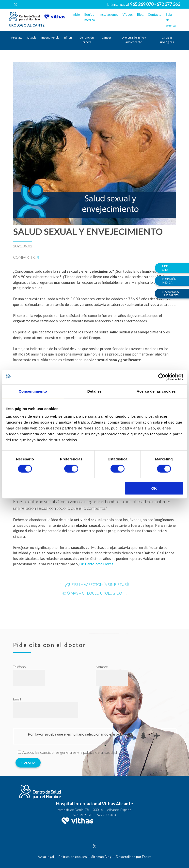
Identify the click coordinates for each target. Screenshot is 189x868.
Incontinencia (50, 37)
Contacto (155, 14)
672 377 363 (106, 815)
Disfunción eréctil (87, 40)
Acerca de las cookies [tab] (156, 391)
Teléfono (19, 667)
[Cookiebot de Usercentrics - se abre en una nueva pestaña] (162, 377)
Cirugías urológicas (167, 40)
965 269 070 (83, 815)
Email (17, 699)
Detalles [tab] (94, 391)
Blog (140, 14)
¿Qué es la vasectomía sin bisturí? (97, 584)
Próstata (17, 37)
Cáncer (106, 37)
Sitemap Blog (101, 857)
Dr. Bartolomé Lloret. (97, 564)
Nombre (102, 667)
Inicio (76, 14)
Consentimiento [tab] (33, 391)
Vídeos (128, 14)
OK (154, 488)
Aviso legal (46, 857)
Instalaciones (109, 14)
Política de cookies (73, 857)
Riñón (68, 37)
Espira (147, 857)
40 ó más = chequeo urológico (92, 593)
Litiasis (32, 37)
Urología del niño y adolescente (134, 40)
